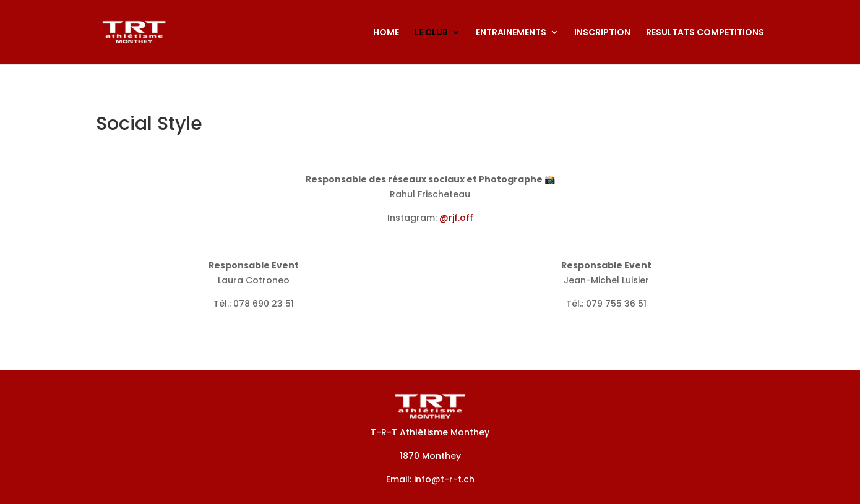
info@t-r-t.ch (444, 479)
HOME (386, 33)
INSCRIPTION (602, 33)
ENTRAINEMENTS (511, 33)
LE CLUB (431, 33)
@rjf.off (456, 218)
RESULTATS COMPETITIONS (705, 33)
